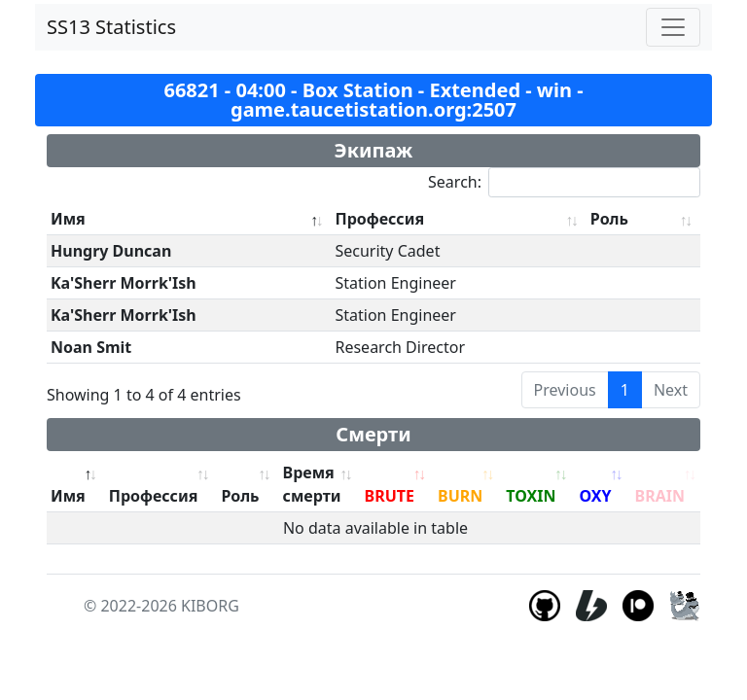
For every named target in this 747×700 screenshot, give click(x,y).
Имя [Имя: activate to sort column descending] (68, 219)
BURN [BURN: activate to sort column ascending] (460, 496)
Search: (564, 182)
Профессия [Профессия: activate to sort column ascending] (379, 219)
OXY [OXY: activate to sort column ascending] (595, 496)
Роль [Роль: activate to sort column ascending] (609, 219)
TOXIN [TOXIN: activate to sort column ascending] (531, 496)
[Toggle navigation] (673, 27)
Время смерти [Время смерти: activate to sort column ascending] (312, 484)
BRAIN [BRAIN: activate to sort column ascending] (660, 496)
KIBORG (210, 606)
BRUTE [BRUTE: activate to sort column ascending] (390, 496)
